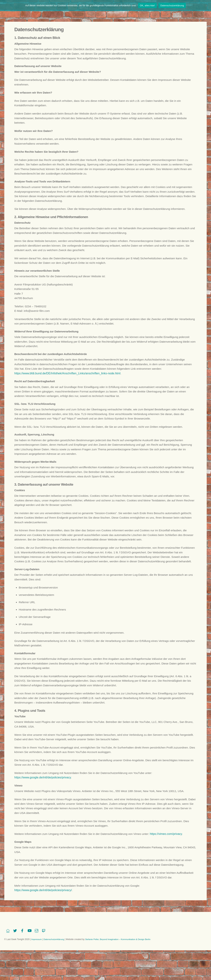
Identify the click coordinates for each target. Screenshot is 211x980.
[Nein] (207, 6)
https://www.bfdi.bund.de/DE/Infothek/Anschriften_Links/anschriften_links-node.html (67, 386)
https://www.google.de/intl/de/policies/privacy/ (43, 930)
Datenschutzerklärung (172, 5)
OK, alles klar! (148, 5)
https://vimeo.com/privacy (171, 867)
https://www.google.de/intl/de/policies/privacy (43, 809)
